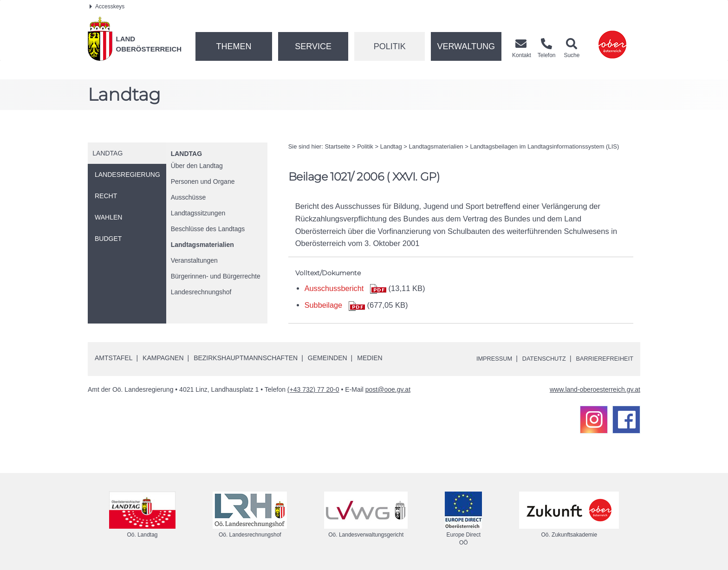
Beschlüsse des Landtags (208, 229)
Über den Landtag (197, 166)
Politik (390, 46)
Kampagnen (163, 358)
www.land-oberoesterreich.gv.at (595, 389)
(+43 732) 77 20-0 (313, 389)
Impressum (483, 358)
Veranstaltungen (194, 260)
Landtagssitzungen (198, 213)
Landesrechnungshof (201, 292)
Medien (370, 358)
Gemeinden (328, 358)
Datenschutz (536, 358)
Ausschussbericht (335, 288)
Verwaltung (466, 46)
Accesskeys (107, 6)
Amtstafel (114, 358)
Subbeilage (324, 305)
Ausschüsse (188, 197)
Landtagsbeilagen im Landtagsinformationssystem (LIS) (544, 146)
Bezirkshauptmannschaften (246, 358)
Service (313, 46)
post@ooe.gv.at (388, 389)
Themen (234, 46)
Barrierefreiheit (602, 358)
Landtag (186, 154)
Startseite (337, 146)
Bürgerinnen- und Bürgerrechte (216, 276)
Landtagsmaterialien (202, 245)
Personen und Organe (203, 181)
